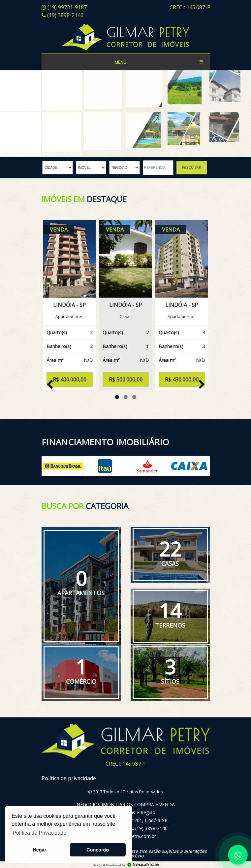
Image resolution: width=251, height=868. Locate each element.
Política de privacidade (69, 778)
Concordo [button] (98, 850)
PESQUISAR (192, 168)
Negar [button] (39, 850)
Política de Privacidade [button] (39, 833)
